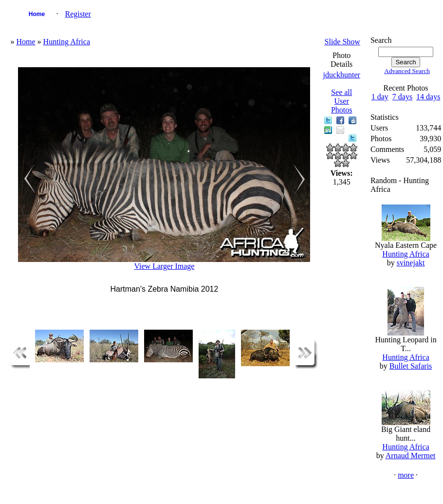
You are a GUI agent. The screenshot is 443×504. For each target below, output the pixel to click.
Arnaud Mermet (411, 456)
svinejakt (411, 263)
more (406, 475)
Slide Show (342, 42)
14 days (428, 97)
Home (37, 14)
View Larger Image (164, 266)
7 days (402, 97)
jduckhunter (341, 75)
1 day (380, 97)
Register (78, 14)
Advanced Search (407, 71)
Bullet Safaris (411, 366)
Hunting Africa (67, 42)
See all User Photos (342, 101)
